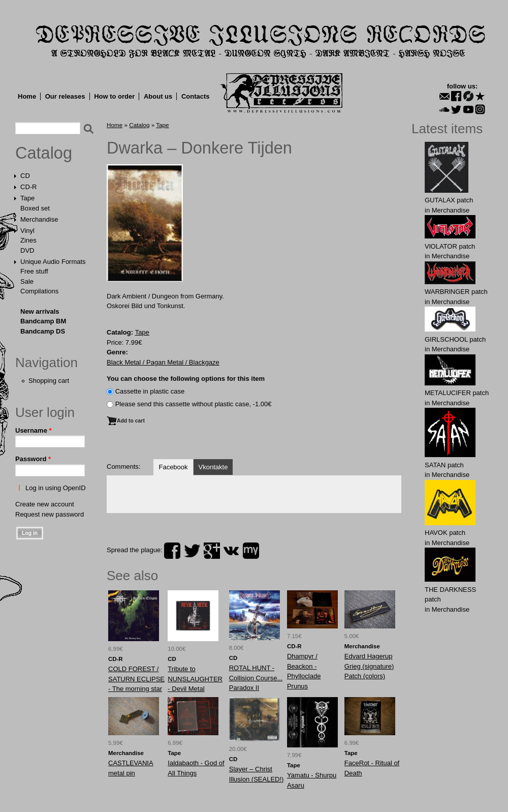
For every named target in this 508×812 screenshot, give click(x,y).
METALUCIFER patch (457, 393)
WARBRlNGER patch (456, 292)
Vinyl (27, 231)
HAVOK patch (445, 533)
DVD (27, 250)
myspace (251, 551)
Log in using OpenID (56, 488)
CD (25, 176)
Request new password (50, 514)
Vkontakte (213, 467)
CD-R (29, 187)
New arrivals (40, 311)
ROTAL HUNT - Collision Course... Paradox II (256, 678)
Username (34, 430)
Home (27, 96)
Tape (27, 198)
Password (33, 459)
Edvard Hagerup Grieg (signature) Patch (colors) (369, 666)
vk (231, 551)
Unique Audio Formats (53, 262)
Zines (28, 240)
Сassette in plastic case (150, 391)
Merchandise (39, 219)
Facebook (173, 467)
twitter (192, 551)
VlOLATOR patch (450, 246)
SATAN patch (444, 465)
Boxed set (35, 208)
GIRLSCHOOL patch (455, 339)
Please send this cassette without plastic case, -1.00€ (194, 404)
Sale (27, 281)
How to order (114, 96)
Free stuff (34, 271)
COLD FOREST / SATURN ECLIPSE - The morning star (136, 679)
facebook (172, 551)
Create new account (45, 504)
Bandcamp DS (43, 331)
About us (158, 96)
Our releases (65, 96)
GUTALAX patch (449, 200)
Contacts (196, 96)
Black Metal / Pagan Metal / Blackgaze (163, 362)
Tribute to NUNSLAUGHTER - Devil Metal (195, 679)
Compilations (39, 291)
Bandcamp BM (43, 321)
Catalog (44, 153)
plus (212, 551)
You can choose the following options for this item (186, 379)
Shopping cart (49, 381)
